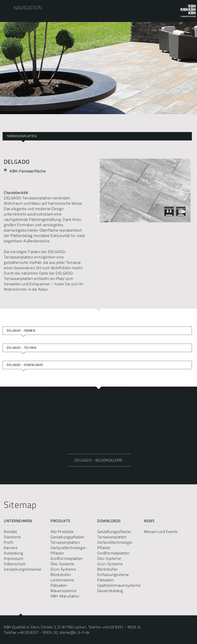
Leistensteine (62, 580)
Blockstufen (61, 575)
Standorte (12, 537)
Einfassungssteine (113, 575)
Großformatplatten (67, 558)
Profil (8, 542)
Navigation (28, 8)
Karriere (11, 548)
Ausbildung (13, 553)
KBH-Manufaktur (65, 596)
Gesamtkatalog (110, 591)
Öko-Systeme (63, 564)
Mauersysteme (63, 591)
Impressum (14, 558)
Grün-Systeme (63, 569)
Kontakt (11, 532)
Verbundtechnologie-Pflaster (69, 550)
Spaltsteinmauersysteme (119, 585)
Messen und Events (161, 532)
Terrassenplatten (21, 136)
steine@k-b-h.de (75, 632)
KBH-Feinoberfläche (28, 171)
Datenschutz (15, 564)
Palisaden (59, 585)
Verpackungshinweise (23, 569)
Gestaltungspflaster (68, 537)
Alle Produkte (62, 532)
